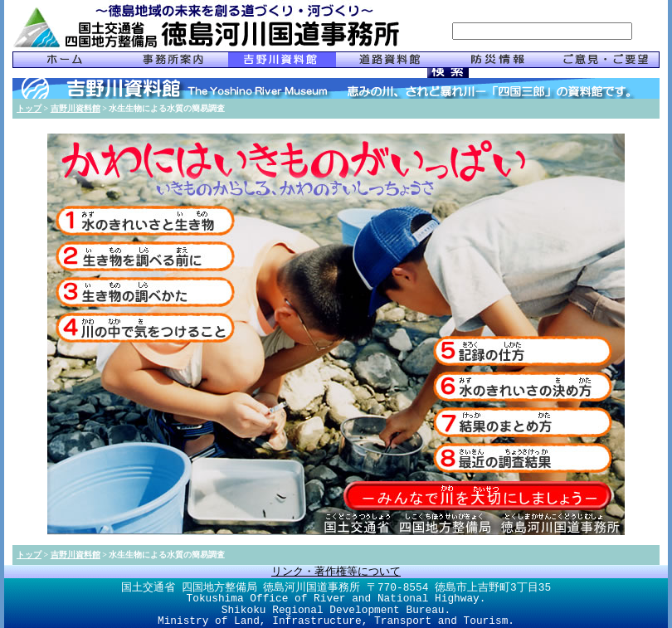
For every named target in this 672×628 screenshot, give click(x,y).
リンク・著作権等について (336, 572)
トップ (29, 108)
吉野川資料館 (75, 108)
